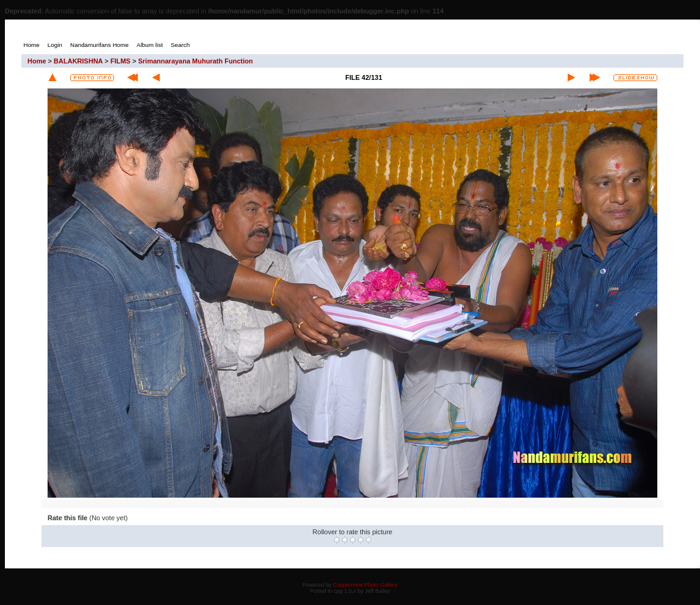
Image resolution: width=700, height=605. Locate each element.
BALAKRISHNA (78, 61)
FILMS (120, 61)
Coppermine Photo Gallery (365, 585)
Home (37, 61)
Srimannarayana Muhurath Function (195, 61)
